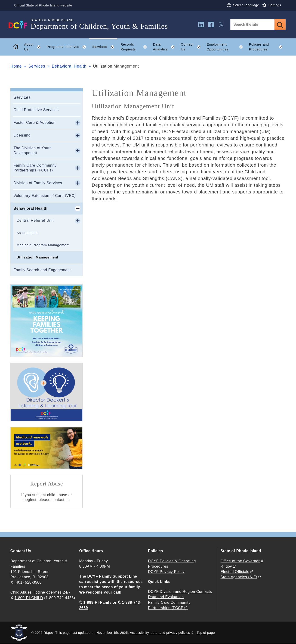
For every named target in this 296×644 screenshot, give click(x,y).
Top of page (206, 633)
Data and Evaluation (166, 597)
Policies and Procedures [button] (267, 47)
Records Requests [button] (135, 47)
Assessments (28, 233)
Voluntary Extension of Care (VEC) (45, 196)
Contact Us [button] (192, 47)
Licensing (22, 135)
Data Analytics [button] (165, 47)
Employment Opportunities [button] (226, 47)
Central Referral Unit (35, 220)
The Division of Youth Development (32, 150)
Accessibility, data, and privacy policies (160, 633)
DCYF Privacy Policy (166, 572)
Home (16, 66)
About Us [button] (34, 47)
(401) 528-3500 (28, 582)
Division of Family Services (38, 183)
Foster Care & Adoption (34, 123)
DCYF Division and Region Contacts (180, 592)
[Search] (252, 25)
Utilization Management (37, 257)
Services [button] (105, 47)
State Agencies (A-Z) (239, 577)
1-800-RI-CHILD (29, 598)
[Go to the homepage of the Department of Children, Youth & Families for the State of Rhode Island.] (21, 25)
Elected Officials (235, 572)
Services (37, 66)
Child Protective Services (36, 110)
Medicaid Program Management (43, 245)
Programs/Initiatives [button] (68, 47)
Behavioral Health (69, 66)
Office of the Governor (240, 561)
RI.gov (226, 566)
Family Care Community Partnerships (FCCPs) (35, 168)
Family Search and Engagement (42, 270)
